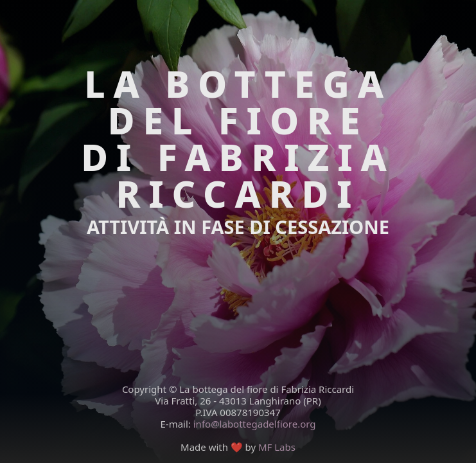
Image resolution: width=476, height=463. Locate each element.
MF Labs (277, 447)
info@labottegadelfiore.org (255, 424)
